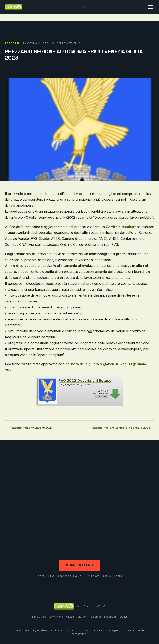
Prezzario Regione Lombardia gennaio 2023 (120, 428)
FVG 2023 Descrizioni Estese (85, 380)
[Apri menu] (151, 7)
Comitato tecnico (120, 227)
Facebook (110, 617)
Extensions (56, 617)
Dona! (123, 617)
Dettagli (101, 396)
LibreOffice (39, 617)
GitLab (70, 617)
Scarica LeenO (79, 565)
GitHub (82, 617)
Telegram (95, 617)
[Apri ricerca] (84, 7)
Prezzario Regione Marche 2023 (31, 428)
